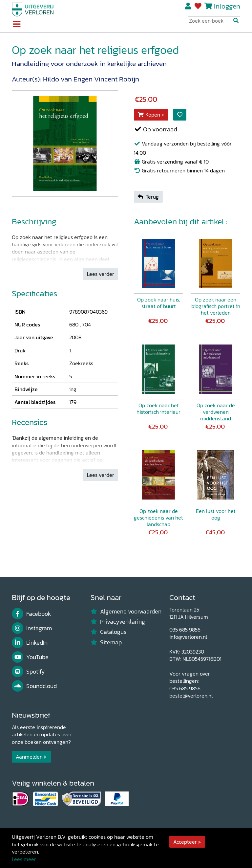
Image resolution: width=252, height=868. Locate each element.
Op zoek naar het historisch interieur (158, 409)
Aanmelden (29, 757)
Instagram (32, 628)
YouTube (30, 657)
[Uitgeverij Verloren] (33, 9)
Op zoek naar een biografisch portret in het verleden (216, 306)
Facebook (31, 614)
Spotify (28, 672)
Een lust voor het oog (216, 514)
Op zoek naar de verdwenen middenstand (216, 412)
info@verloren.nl (188, 637)
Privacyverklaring (118, 622)
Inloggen (227, 6)
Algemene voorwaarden (126, 612)
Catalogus (108, 632)
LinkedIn (30, 643)
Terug (148, 197)
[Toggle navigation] (17, 25)
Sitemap (106, 642)
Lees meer (24, 859)
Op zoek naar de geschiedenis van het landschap (158, 518)
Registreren (189, 6)
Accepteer (185, 842)
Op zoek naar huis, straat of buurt (159, 303)
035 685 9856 (185, 630)
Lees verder (101, 274)
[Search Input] (214, 21)
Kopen (149, 115)
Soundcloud (34, 686)
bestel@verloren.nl (191, 696)
